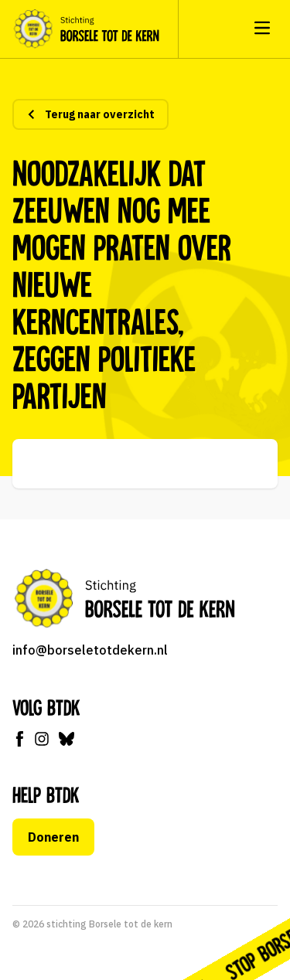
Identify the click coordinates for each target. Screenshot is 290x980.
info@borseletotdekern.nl (90, 650)
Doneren (53, 837)
